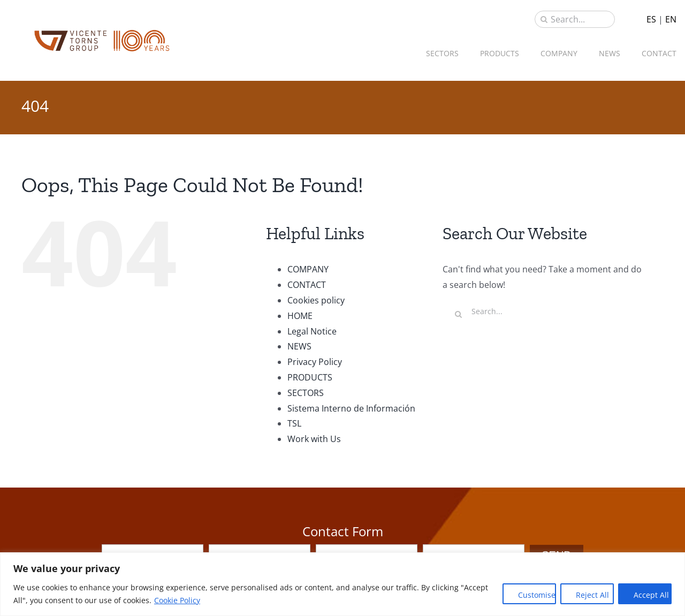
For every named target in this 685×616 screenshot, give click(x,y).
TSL (294, 423)
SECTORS (306, 393)
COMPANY (308, 269)
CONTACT (307, 285)
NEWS (299, 346)
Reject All (592, 595)
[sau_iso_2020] (102, 32)
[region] (342, 584)
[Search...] (575, 19)
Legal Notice (312, 331)
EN (671, 19)
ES (651, 19)
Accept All (651, 595)
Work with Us (314, 439)
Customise (537, 595)
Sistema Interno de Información (351, 408)
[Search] (544, 19)
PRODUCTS (310, 377)
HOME (300, 316)
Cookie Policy (177, 600)
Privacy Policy (315, 362)
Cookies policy (316, 300)
